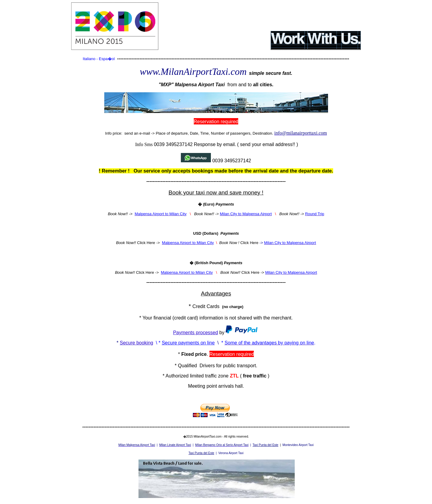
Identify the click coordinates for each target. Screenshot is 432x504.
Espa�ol (107, 59)
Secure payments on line (188, 343)
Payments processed (195, 333)
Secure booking (137, 343)
